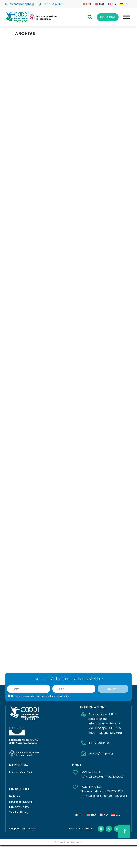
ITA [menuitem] (89, 4)
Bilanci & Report (21, 802)
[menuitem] (87, 4)
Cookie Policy (19, 812)
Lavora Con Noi (20, 772)
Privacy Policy (19, 807)
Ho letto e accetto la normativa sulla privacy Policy (40, 696)
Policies (15, 796)
